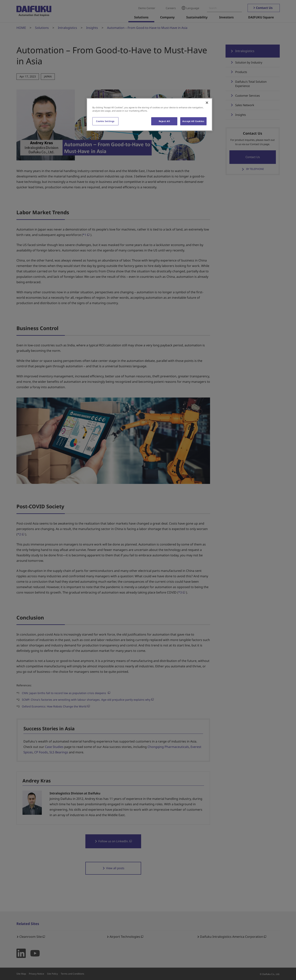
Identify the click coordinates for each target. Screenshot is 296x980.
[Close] (207, 103)
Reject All (164, 121)
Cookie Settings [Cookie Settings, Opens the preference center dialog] (105, 121)
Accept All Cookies (193, 121)
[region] (149, 114)
